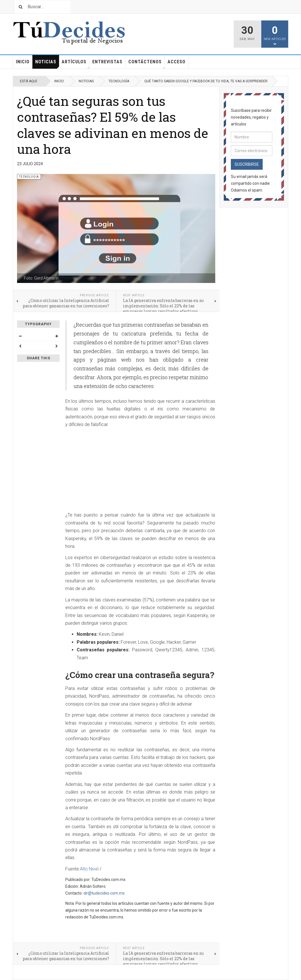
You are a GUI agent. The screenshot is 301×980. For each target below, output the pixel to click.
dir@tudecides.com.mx (104, 893)
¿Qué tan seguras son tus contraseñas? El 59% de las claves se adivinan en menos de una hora (113, 125)
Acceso (176, 62)
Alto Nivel (89, 869)
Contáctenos (147, 64)
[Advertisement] (140, 471)
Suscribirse (247, 164)
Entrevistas (107, 62)
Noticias (47, 64)
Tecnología (119, 81)
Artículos (76, 64)
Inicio (23, 62)
